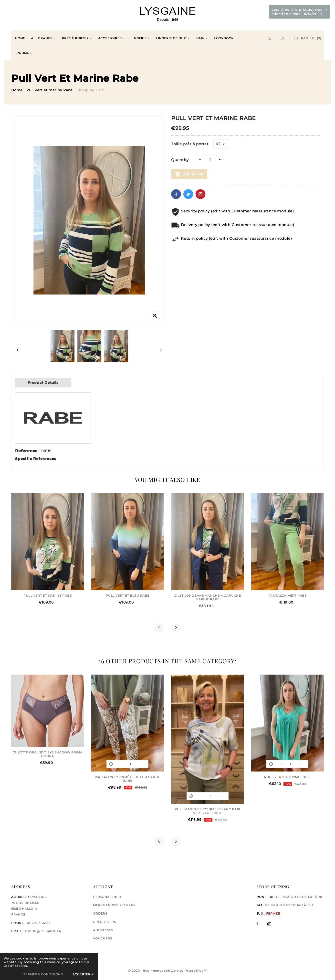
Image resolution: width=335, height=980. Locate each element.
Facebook (176, 194)
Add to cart (189, 174)
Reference (27, 451)
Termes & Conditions (43, 974)
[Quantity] (210, 159)
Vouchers (102, 938)
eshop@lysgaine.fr (43, 931)
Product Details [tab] (43, 383)
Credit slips (105, 922)
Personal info (107, 897)
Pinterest (200, 194)
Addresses (103, 930)
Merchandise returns (114, 905)
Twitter (188, 194)
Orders (100, 913)
